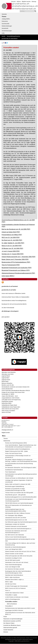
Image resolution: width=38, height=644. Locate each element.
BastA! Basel (5, 381)
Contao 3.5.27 (29, 638)
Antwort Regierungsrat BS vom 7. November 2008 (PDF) (19, 257)
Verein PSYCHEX (6, 412)
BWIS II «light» (9, 582)
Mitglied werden (26, 2)
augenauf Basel (6, 376)
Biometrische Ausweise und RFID (12, 621)
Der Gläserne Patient (9, 623)
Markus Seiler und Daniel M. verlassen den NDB (18, 484)
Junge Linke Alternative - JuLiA (10, 396)
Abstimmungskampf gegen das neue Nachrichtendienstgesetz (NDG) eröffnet (16, 510)
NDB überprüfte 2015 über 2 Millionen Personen (18, 513)
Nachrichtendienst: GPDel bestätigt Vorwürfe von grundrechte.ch (18, 457)
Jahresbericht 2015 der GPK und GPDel (16, 518)
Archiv (3, 36)
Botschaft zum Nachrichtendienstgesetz (15, 547)
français (13, 2)
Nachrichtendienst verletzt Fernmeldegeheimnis (14, 301)
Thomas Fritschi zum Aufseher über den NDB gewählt (19, 493)
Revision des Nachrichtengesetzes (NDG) (16, 443)
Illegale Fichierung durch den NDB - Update (17, 451)
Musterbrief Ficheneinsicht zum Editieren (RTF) (16, 270)
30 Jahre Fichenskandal (8, 308)
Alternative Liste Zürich (8, 374)
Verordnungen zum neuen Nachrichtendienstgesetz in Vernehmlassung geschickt (19, 500)
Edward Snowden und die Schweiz (14, 554)
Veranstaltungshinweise (13, 36)
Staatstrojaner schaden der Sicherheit (15, 524)
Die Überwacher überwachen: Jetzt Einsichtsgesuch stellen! (21, 468)
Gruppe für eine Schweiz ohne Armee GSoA (13, 392)
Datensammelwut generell (10, 628)
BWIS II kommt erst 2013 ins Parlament (15, 588)
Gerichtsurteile (5, 24)
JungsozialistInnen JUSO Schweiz (10, 398)
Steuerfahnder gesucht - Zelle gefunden (16, 495)
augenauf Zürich (6, 380)
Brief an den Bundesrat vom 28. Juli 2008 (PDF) (16, 229)
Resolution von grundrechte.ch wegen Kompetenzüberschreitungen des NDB (15, 490)
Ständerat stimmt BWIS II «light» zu (14, 580)
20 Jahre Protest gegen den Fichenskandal (16, 586)
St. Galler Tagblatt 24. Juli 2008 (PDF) (13, 243)
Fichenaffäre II (9, 606)
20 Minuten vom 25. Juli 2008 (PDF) (12, 248)
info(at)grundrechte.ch (7, 430)
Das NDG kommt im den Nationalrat (15, 535)
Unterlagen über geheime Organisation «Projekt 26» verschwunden (19, 481)
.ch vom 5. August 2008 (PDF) (11, 251)
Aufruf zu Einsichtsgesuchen (13, 599)
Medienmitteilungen (7, 26)
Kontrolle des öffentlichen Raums (12, 625)
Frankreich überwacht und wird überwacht (16, 526)
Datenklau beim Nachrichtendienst (14, 575)
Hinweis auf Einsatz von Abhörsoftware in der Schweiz (19, 478)
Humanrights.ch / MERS (8, 394)
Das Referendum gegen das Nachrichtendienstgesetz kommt (21, 522)
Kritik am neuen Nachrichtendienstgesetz (16, 537)
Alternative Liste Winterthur (9, 372)
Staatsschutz (7, 441)
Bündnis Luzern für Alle (8, 385)
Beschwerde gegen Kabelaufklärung (15, 486)
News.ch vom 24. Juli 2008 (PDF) (12, 246)
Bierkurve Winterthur (7, 383)
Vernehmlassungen (7, 31)
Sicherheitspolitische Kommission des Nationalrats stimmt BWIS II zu (20, 614)
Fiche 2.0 (8, 591)
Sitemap (34, 2)
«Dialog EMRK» (6, 19)
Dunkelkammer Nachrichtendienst (14, 470)
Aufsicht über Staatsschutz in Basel (14, 593)
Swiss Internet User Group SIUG (10, 409)
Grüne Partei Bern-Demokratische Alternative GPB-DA (16, 391)
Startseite (4, 14)
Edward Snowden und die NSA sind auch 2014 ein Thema (20, 551)
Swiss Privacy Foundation (8, 411)
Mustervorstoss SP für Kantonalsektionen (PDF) (16, 262)
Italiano (19, 2)
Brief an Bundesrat (12, 604)
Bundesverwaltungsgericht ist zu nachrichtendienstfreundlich (21, 497)
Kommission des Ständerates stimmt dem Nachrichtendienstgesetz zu (16, 532)
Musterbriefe (5, 28)
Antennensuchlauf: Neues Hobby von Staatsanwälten (15, 297)
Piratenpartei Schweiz (7, 401)
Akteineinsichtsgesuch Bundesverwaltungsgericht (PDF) (18, 273)
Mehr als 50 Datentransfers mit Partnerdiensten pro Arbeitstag (18, 506)
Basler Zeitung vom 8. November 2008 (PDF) (15, 259)
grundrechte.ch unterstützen (10, 39)
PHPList (21, 639)
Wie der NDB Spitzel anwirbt (13, 560)
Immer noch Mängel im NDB (13, 567)
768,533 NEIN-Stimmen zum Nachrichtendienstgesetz (19, 503)
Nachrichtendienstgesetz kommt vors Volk (16, 520)
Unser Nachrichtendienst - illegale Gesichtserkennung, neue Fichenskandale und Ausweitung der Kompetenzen (21, 446)
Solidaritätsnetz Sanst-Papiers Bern (11, 407)
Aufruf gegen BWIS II (8, 276)
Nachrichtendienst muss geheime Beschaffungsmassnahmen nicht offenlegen (21, 475)
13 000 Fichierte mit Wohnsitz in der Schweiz (17, 597)
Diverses (6, 632)
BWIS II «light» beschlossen (12, 577)
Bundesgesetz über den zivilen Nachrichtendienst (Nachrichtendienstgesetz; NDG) (18, 572)
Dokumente (5, 21)
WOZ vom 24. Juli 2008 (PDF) (11, 237)
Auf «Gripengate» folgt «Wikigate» (14, 515)
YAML (15, 638)
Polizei (5, 617)
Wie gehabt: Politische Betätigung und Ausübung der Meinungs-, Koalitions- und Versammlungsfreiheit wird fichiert (21, 461)
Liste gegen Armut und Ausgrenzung (11, 400)
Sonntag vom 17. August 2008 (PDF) (13, 254)
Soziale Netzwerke (8, 630)
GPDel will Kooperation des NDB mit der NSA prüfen (19, 556)
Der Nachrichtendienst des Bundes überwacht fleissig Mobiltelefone (19, 464)
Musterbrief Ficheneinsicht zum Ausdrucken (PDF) (17, 268)
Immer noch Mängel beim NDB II (14, 549)
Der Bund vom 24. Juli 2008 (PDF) (12, 240)
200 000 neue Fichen (11, 584)
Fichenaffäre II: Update (11, 595)
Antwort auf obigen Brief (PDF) (11, 232)
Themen (4, 17)
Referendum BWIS (7, 403)
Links (3, 33)
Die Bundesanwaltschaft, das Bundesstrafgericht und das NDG (20, 540)
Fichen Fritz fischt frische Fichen (14, 453)
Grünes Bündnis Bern (7, 389)
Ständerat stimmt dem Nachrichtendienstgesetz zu (18, 529)
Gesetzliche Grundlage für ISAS (13, 558)
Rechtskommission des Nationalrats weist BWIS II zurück (20, 608)
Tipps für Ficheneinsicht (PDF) (11, 265)
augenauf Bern (5, 378)
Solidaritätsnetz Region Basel (9, 405)
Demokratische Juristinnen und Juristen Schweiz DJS (15, 387)
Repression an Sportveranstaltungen (13, 619)
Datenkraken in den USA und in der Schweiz (17, 562)
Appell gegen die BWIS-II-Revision (14, 610)
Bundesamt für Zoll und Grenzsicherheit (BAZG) (14, 304)
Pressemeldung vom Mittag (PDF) (12, 235)
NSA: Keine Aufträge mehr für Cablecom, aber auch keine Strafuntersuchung (20, 544)
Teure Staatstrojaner (10, 472)
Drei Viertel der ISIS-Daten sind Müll (15, 569)
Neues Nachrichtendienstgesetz (13, 565)
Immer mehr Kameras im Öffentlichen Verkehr (14, 293)
